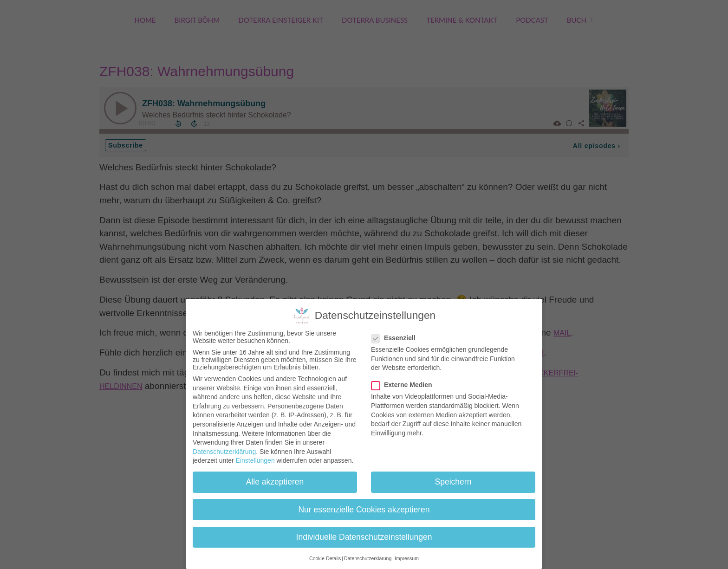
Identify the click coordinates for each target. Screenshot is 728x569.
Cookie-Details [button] (325, 558)
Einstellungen (255, 460)
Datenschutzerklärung (224, 452)
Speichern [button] (453, 482)
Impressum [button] (407, 558)
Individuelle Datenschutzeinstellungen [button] (364, 537)
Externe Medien (404, 385)
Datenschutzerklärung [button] (368, 558)
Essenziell (396, 338)
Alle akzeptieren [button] (275, 482)
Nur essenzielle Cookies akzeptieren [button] (364, 510)
